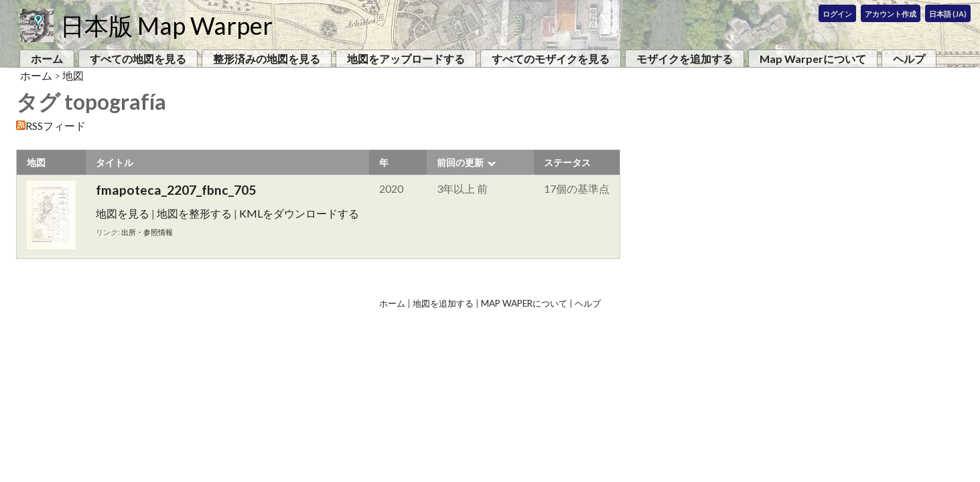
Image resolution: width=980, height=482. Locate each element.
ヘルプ (909, 59)
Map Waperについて (524, 303)
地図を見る (123, 213)
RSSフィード (56, 126)
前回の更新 (460, 162)
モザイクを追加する (685, 59)
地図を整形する (194, 213)
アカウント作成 (891, 14)
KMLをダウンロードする (299, 213)
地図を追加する (443, 303)
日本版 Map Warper (166, 25)
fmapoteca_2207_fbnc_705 (176, 190)
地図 (73, 75)
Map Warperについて (813, 59)
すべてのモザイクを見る (551, 59)
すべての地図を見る (138, 59)
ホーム (47, 59)
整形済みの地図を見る (267, 59)
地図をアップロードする (406, 59)
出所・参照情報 (147, 232)
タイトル (115, 162)
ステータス (567, 162)
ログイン (837, 14)
